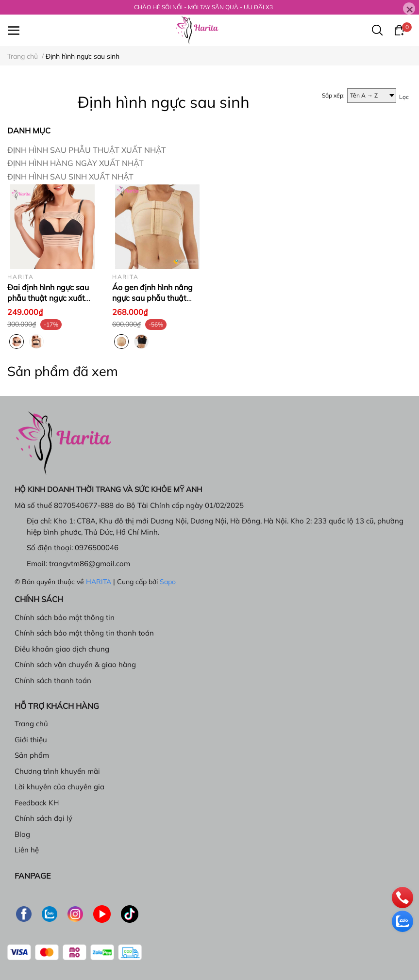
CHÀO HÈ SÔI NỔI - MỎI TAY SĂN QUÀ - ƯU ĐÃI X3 (203, 7)
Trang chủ (31, 724)
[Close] (409, 8)
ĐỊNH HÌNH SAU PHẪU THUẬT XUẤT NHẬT (87, 150)
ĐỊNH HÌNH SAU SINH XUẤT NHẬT (70, 177)
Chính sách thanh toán (53, 680)
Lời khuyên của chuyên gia (59, 787)
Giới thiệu (31, 740)
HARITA (99, 582)
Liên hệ (27, 850)
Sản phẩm (32, 755)
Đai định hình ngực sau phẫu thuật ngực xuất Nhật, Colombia (48, 298)
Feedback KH (37, 803)
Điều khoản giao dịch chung (62, 649)
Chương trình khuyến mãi (57, 771)
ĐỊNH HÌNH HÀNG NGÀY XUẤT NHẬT (75, 163)
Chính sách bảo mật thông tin (65, 617)
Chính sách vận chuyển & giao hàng (75, 664)
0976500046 (97, 547)
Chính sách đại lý (43, 818)
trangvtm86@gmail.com (90, 563)
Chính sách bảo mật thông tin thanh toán (84, 633)
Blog (22, 834)
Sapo (168, 582)
